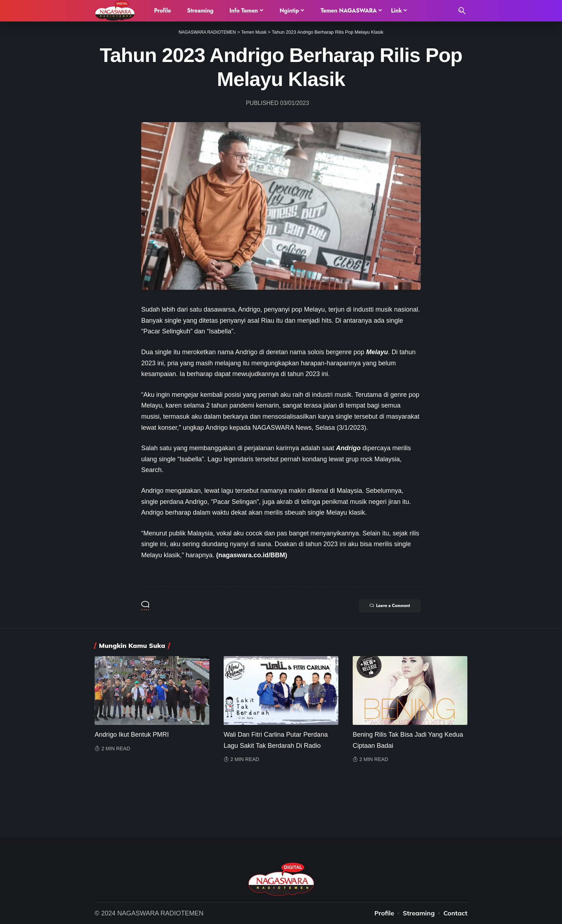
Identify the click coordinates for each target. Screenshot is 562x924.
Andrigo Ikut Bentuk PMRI (132, 735)
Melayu (377, 352)
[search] (462, 11)
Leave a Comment (385, 606)
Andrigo (348, 448)
